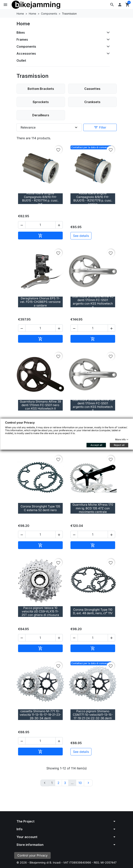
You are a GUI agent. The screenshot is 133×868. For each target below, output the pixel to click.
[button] (112, 5)
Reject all (119, 445)
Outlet (21, 60)
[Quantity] (40, 225)
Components (26, 46)
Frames (22, 39)
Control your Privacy (32, 855)
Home (23, 24)
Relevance (50, 127)
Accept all (96, 445)
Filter (100, 127)
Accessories (26, 53)
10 (80, 783)
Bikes (21, 32)
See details (81, 236)
